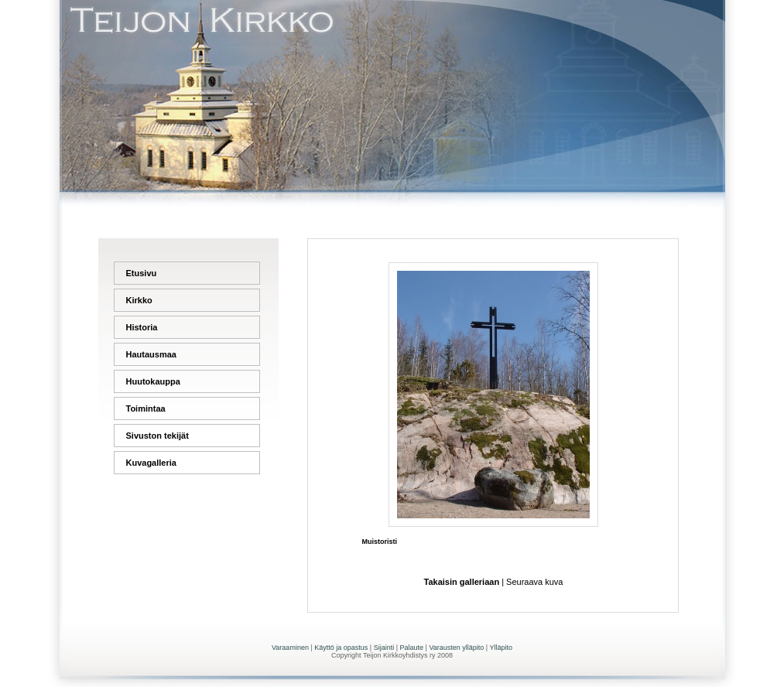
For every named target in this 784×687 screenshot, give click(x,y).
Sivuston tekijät (157, 436)
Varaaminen (290, 648)
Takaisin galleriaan (462, 582)
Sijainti (384, 648)
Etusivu (142, 273)
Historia (142, 327)
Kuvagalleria (151, 463)
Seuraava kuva (534, 582)
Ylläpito (501, 648)
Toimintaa (146, 408)
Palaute (412, 648)
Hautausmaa (151, 354)
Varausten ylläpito (456, 648)
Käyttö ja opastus (341, 648)
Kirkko (139, 300)
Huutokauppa (153, 381)
